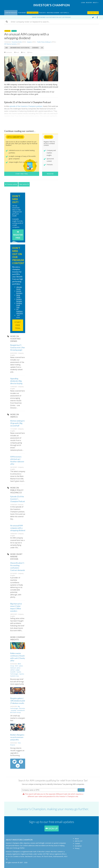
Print (23, 52)
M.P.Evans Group (15, 712)
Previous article (11, 184)
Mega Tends (18, 296)
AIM (6, 48)
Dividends (35, 48)
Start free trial (93, 13)
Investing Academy (53, 13)
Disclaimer (78, 846)
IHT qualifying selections (20, 311)
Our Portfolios (33, 13)
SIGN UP (52, 828)
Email (17, 52)
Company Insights (11, 13)
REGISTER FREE (18, 235)
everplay (14, 710)
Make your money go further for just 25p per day (51, 17)
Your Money (22, 13)
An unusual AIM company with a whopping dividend (18, 528)
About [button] (96, 3)
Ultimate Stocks (19, 288)
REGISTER (50, 174)
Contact (77, 843)
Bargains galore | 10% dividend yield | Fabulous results (18, 701)
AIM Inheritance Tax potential (20, 48)
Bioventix (22, 708)
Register (89, 3)
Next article (24, 184)
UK (42, 48)
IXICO (17, 666)
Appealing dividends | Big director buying (16, 381)
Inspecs (29, 42)
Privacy (77, 848)
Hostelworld (21, 710)
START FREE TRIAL (22, 174)
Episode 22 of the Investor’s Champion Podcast (18, 499)
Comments (8, 52)
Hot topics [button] (65, 13)
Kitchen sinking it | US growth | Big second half (17, 423)
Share (30, 52)
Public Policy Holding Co (44, 42)
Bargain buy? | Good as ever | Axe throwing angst (18, 347)
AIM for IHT (79, 841)
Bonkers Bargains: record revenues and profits (17, 737)
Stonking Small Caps (19, 305)
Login (83, 3)
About (77, 839)
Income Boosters (19, 292)
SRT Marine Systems (10, 44)
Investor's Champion (52, 5)
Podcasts (42, 13)
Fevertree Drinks (17, 42)
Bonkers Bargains (19, 300)
